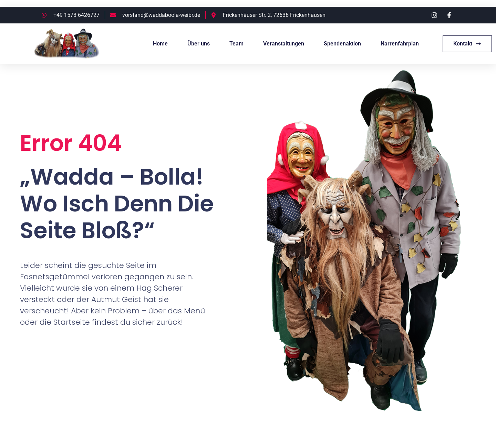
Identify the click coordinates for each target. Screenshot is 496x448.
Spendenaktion (342, 44)
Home (160, 44)
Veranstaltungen (284, 44)
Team (236, 44)
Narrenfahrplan (400, 44)
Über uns (199, 44)
